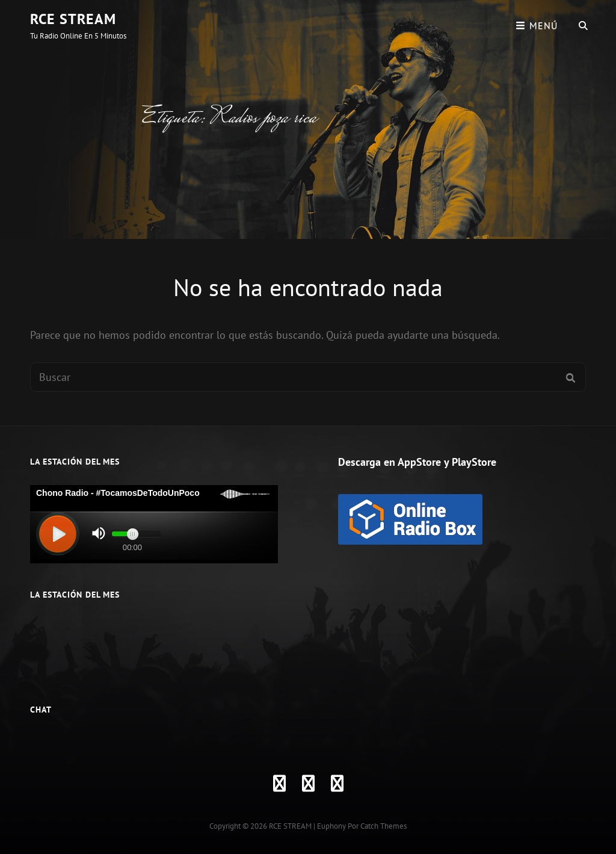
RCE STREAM (73, 19)
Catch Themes (383, 826)
